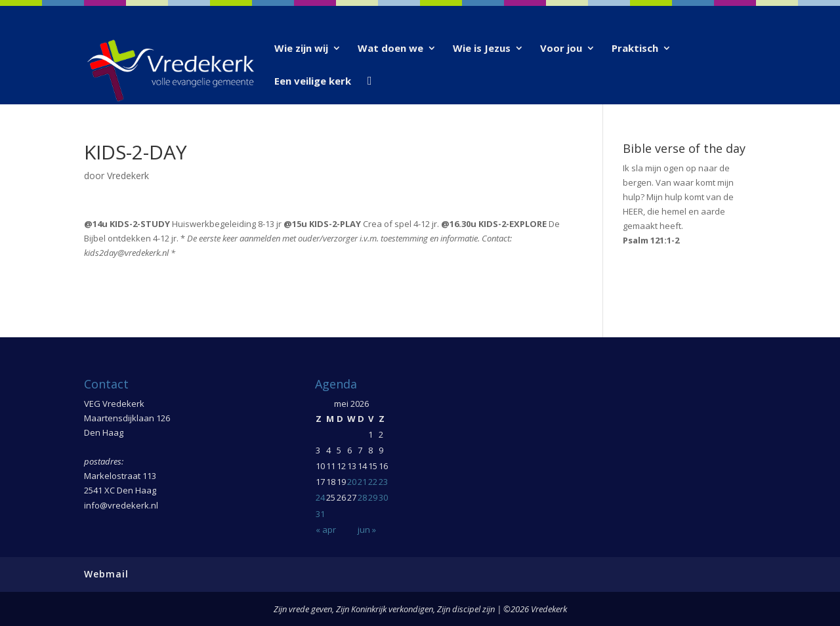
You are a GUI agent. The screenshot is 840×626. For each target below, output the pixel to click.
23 (383, 482)
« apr (326, 530)
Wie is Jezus (482, 49)
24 (320, 497)
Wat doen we (390, 49)
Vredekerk (128, 176)
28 (362, 497)
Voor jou (561, 49)
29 (373, 497)
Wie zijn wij (301, 49)
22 (373, 482)
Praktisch (635, 49)
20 (352, 482)
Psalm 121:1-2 (651, 240)
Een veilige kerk (313, 82)
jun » (367, 530)
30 (383, 497)
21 (362, 482)
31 (320, 514)
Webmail (106, 574)
